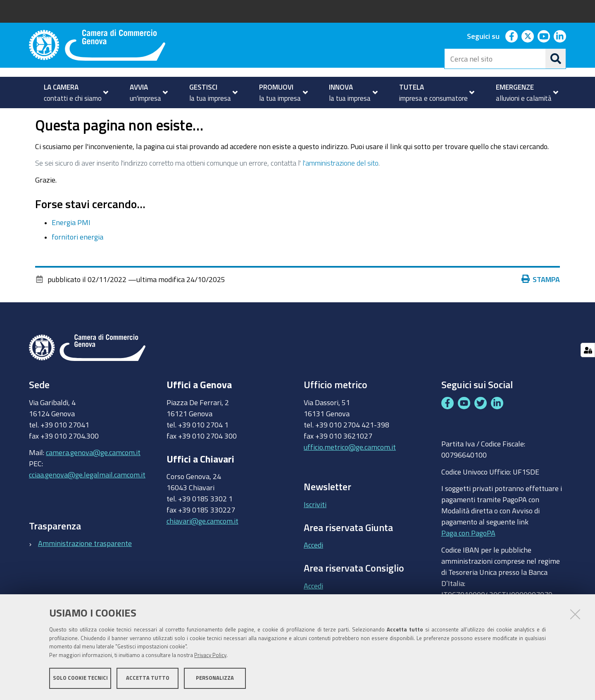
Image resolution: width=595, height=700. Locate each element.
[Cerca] (556, 59)
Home (34, 117)
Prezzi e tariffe (107, 117)
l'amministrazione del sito (340, 186)
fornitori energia (77, 260)
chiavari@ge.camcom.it (202, 544)
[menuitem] (73, 93)
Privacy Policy (210, 656)
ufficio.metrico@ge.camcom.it (350, 470)
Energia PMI (71, 246)
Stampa (541, 302)
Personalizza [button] (215, 678)
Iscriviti (315, 527)
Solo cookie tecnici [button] (80, 678)
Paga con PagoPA (468, 556)
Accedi (313, 568)
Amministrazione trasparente (85, 567)
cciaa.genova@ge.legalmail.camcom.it (87, 498)
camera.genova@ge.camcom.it (93, 475)
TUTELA (59, 117)
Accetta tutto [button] (148, 678)
